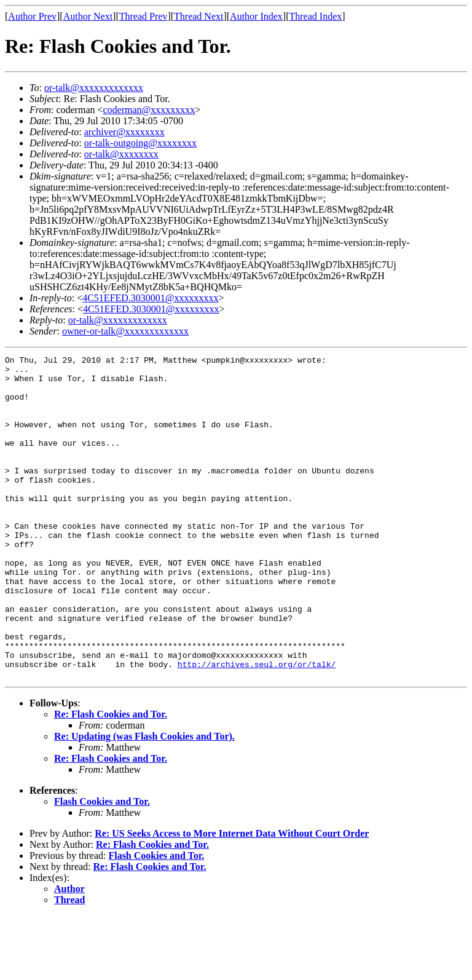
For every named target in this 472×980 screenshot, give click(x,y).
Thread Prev (144, 16)
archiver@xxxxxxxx (124, 132)
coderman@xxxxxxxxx (149, 110)
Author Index (256, 16)
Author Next (88, 16)
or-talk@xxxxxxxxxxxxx (94, 88)
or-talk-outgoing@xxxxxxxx (140, 143)
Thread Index (316, 16)
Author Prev (32, 16)
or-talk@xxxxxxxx (121, 154)
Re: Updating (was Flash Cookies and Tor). (144, 801)
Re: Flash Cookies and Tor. (111, 779)
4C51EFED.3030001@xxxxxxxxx (150, 298)
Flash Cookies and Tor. (102, 866)
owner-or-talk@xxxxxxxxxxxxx (125, 331)
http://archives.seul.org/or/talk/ (257, 727)
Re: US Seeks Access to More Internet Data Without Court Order (232, 898)
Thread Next (199, 16)
